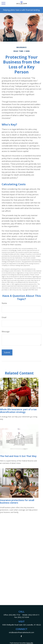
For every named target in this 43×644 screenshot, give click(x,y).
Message (6, 332)
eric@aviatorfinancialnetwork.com (21, 632)
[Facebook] (21, 636)
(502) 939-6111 (34, 615)
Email (4, 317)
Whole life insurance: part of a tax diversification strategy (18, 411)
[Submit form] (7, 352)
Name (4, 303)
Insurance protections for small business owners (17, 501)
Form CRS (30, 643)
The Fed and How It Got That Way (18, 456)
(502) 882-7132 (14, 615)
